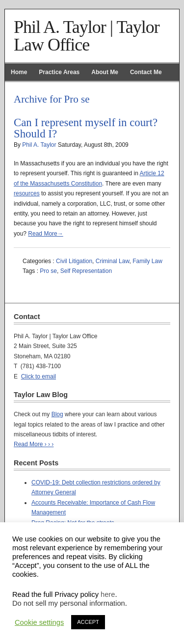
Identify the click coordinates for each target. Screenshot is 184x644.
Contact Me (146, 72)
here (108, 594)
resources (27, 193)
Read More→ (45, 234)
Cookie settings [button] (39, 622)
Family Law (147, 261)
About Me (105, 72)
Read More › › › (34, 444)
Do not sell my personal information (69, 603)
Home (19, 72)
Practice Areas (59, 72)
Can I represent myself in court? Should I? (86, 128)
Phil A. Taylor (39, 145)
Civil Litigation (74, 261)
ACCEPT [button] (88, 622)
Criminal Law (113, 261)
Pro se (48, 271)
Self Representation (86, 271)
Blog (57, 414)
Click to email (39, 376)
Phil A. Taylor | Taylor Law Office (87, 36)
